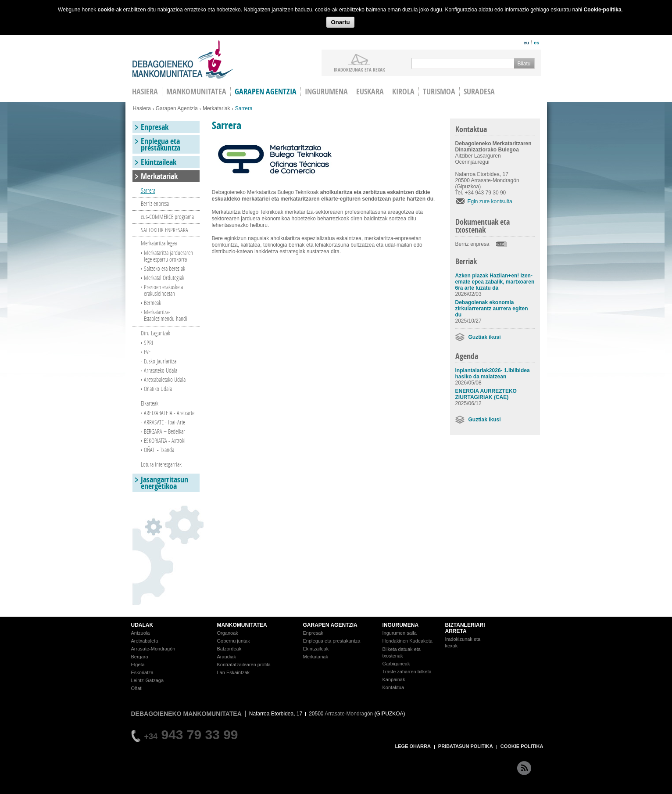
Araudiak (227, 657)
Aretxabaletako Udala (165, 379)
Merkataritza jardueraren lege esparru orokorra (168, 256)
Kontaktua (393, 687)
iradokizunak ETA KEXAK (359, 69)
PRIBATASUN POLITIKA (466, 746)
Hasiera (142, 108)
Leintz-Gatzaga (148, 680)
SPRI (148, 343)
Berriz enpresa (472, 244)
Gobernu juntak (234, 641)
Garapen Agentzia (177, 108)
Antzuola (141, 633)
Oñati (137, 688)
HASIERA (145, 92)
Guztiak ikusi (485, 337)
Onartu (340, 22)
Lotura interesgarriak (161, 464)
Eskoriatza (142, 672)
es (536, 43)
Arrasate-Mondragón (153, 649)
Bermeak (152, 303)
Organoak (228, 633)
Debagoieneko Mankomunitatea (183, 59)
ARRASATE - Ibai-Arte (164, 422)
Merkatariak (216, 108)
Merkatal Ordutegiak (164, 278)
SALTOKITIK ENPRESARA (164, 230)
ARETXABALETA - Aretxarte (169, 413)
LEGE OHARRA (413, 746)
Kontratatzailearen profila (244, 665)
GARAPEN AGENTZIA (330, 625)
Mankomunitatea (196, 92)
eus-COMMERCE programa (167, 217)
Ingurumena (326, 92)
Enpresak (155, 127)
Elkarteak (150, 403)
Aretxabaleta (145, 641)
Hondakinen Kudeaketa (407, 641)
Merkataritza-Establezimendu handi (166, 315)
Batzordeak (229, 649)
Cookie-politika (603, 10)
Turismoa (439, 92)
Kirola (403, 92)
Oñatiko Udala (158, 389)
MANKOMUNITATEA (242, 625)
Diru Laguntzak (155, 333)
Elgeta (138, 665)
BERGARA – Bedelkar (164, 431)
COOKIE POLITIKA (522, 746)
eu (526, 43)
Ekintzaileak (159, 162)
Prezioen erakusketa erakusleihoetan (163, 290)
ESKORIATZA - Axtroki (165, 440)
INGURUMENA (401, 625)
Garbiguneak (396, 664)
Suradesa (479, 92)
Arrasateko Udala (161, 370)
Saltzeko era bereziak (164, 268)
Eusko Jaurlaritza (160, 361)
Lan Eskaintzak (234, 672)
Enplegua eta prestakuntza (161, 144)
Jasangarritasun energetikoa (164, 483)
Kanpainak (394, 679)
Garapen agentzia (266, 92)
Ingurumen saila (400, 633)
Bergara (140, 657)
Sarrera (148, 190)
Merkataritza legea (159, 243)
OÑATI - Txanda (159, 450)
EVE (147, 352)
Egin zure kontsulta (490, 201)
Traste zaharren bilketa (407, 672)
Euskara (370, 92)
